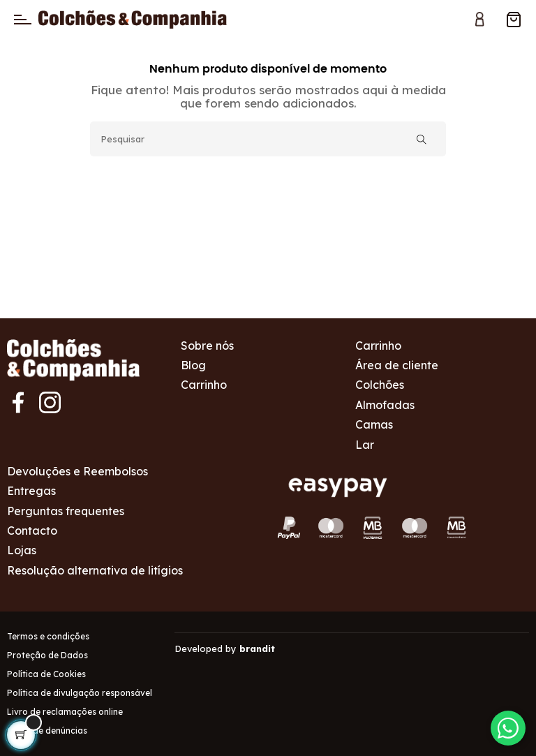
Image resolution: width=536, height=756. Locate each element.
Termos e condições (48, 636)
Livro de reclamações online (65, 712)
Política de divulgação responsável (80, 693)
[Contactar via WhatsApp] (508, 728)
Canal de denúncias (47, 731)
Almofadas (385, 405)
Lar (365, 445)
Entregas (31, 491)
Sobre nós (207, 346)
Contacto (32, 531)
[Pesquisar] (268, 139)
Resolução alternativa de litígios (95, 570)
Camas (374, 424)
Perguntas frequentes (66, 511)
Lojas (22, 550)
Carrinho (204, 385)
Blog (193, 365)
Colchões (380, 385)
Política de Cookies (46, 674)
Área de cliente (397, 365)
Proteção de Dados (47, 655)
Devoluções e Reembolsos (77, 471)
